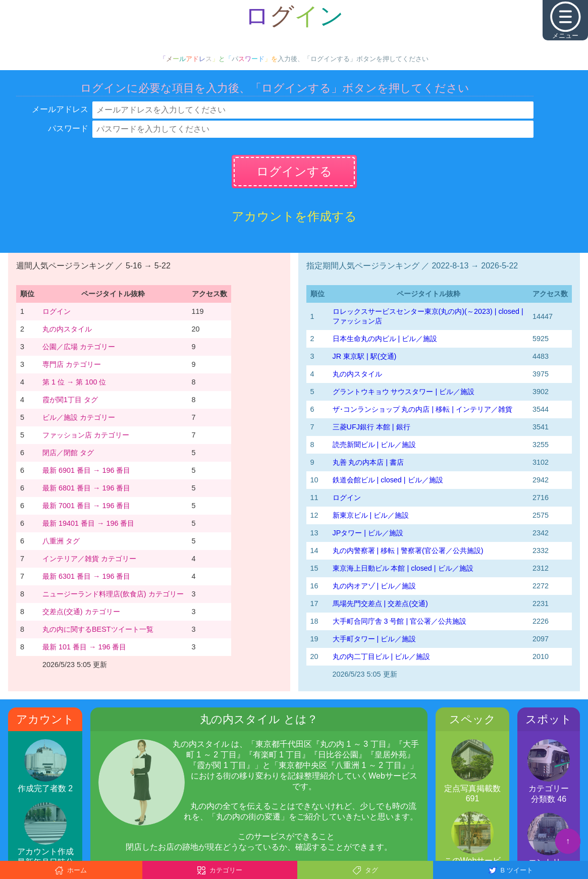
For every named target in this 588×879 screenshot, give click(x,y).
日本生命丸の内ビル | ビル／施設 (385, 339)
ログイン (57, 311)
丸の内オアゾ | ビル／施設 (375, 586)
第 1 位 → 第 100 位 (74, 382)
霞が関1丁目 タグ (70, 400)
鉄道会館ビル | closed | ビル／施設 (388, 480)
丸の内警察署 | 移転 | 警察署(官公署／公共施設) (408, 551)
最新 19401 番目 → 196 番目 (88, 523)
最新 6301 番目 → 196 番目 (86, 576)
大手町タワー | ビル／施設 (375, 639)
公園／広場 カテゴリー (79, 347)
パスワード (68, 128)
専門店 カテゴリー (72, 364)
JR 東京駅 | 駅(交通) (365, 356)
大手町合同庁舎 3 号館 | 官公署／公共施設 (400, 621)
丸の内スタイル (67, 329)
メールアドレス (60, 109)
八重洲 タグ (61, 541)
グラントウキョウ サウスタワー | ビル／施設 (404, 392)
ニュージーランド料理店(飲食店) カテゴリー (113, 594)
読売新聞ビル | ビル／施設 (375, 445)
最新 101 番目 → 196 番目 (84, 647)
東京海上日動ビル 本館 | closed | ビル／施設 (403, 568)
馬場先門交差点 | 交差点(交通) (380, 603)
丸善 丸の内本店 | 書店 (368, 462)
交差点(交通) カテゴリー (81, 612)
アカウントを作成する (294, 216)
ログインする (294, 171)
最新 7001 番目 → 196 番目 (86, 506)
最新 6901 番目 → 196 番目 (86, 470)
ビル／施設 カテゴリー (79, 417)
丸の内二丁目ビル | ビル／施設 (382, 656)
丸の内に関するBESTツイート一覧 (98, 629)
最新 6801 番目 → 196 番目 (86, 488)
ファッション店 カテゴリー (86, 435)
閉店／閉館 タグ (68, 453)
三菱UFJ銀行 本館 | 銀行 (371, 427)
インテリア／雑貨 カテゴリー (89, 559)
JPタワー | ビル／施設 (368, 533)
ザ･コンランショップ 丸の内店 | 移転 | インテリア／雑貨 (422, 409)
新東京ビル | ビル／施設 (371, 515)
